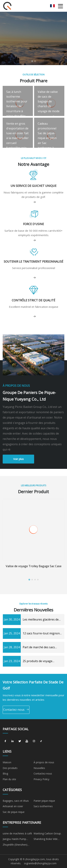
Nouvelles (39, 768)
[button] (32, 61)
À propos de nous (44, 762)
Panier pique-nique (44, 801)
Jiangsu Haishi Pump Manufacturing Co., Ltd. (16, 840)
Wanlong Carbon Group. (47, 833)
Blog (5, 774)
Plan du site (9, 779)
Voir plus (18, 459)
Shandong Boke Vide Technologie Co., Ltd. (46, 840)
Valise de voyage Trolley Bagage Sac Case (34, 566)
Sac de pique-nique (14, 812)
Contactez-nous (16, 710)
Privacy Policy (41, 779)
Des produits (10, 768)
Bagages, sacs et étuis (16, 801)
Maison (7, 762)
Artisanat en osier (13, 806)
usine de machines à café (17, 833)
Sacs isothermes (43, 806)
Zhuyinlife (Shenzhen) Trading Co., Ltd (15, 845)
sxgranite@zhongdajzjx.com (40, 863)
